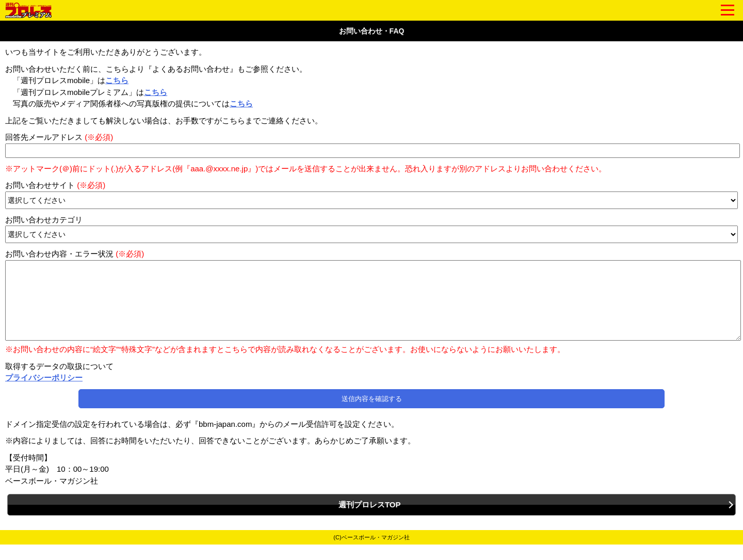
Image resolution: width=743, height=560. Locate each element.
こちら (117, 80)
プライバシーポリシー (44, 393)
